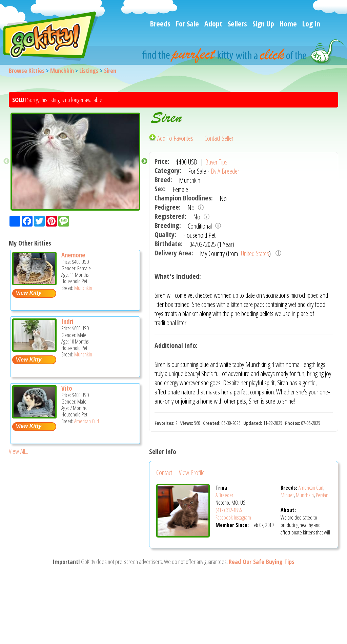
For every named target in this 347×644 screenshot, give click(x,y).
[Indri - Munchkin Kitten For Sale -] (34, 349)
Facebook (224, 518)
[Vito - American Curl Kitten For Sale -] (34, 416)
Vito (67, 388)
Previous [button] (6, 161)
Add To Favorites (172, 138)
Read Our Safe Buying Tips (262, 562)
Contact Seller (219, 138)
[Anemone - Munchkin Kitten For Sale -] (34, 283)
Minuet (287, 495)
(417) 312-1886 (229, 510)
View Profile (192, 473)
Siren (110, 71)
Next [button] (144, 161)
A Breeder (224, 495)
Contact (164, 473)
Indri (67, 321)
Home (288, 23)
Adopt (213, 23)
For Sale (187, 23)
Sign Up (263, 23)
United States (254, 253)
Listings (89, 71)
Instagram (242, 518)
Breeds (160, 23)
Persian (322, 495)
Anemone (73, 255)
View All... (18, 451)
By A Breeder (225, 171)
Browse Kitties (27, 71)
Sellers (237, 23)
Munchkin (62, 71)
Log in (311, 23)
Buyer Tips (216, 162)
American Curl (87, 421)
